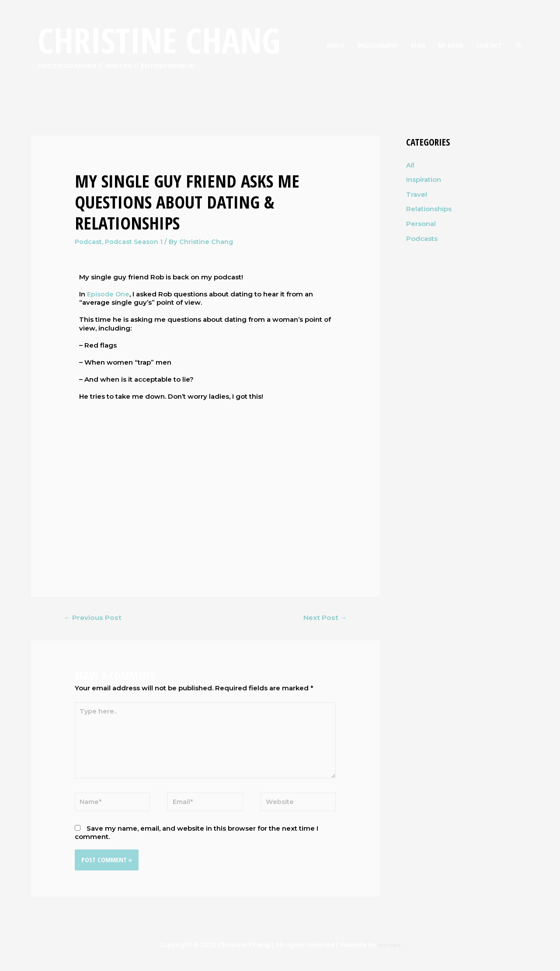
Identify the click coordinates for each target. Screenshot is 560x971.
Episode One (109, 294)
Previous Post (93, 618)
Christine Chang (163, 41)
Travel (417, 194)
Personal (421, 224)
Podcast (89, 242)
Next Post (324, 618)
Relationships (429, 209)
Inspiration (424, 179)
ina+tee (389, 949)
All (410, 165)
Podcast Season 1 (135, 242)
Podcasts (422, 238)
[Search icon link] (519, 46)
